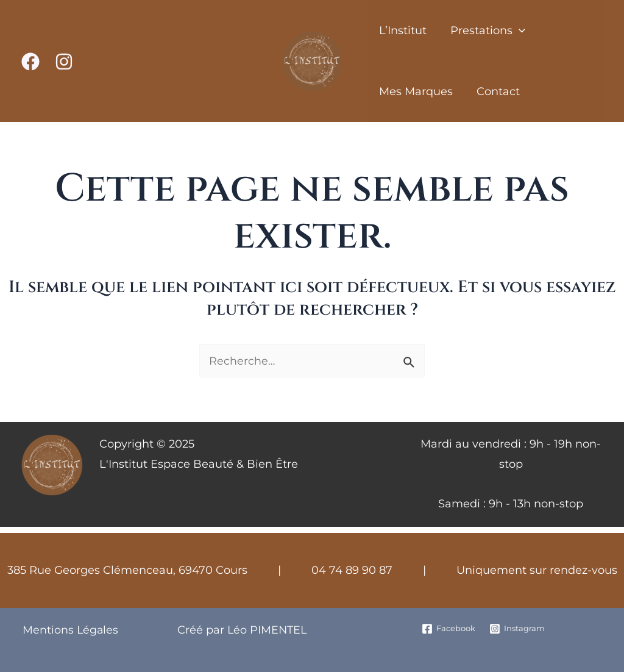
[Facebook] (30, 62)
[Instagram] (64, 62)
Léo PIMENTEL (265, 630)
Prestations (485, 30)
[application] (516, 30)
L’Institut (402, 30)
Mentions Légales (70, 630)
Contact (495, 91)
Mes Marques (415, 91)
